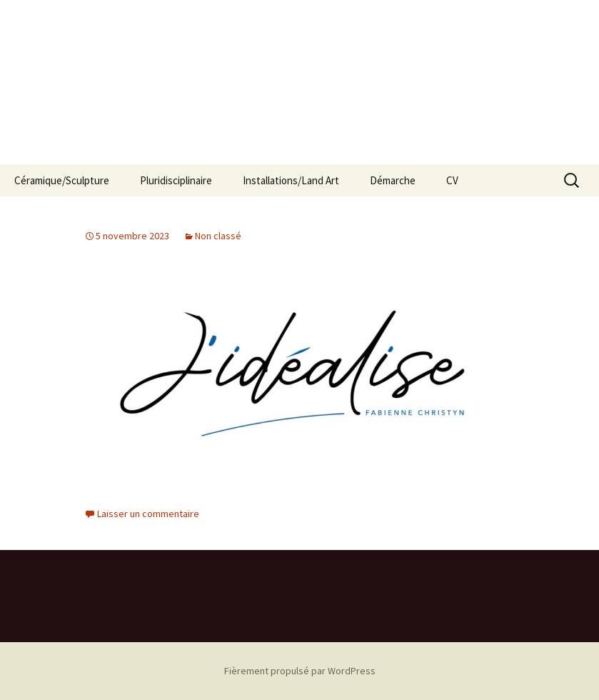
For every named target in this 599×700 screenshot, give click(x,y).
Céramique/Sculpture (62, 180)
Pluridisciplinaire (176, 180)
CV (452, 180)
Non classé (218, 236)
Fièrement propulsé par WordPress (300, 671)
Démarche (393, 180)
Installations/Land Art (291, 180)
